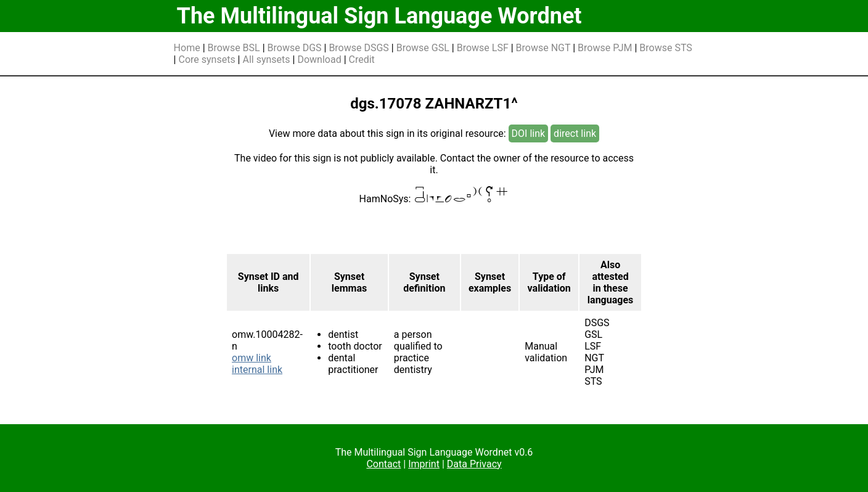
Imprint (424, 464)
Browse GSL (423, 48)
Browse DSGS (359, 48)
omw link (252, 358)
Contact (383, 464)
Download (319, 59)
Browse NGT (543, 48)
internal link (257, 370)
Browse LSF (483, 48)
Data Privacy (474, 464)
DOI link (529, 133)
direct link (575, 133)
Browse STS (666, 48)
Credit (362, 59)
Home (187, 48)
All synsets (266, 59)
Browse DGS (295, 48)
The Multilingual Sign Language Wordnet (379, 16)
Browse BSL (234, 48)
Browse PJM (605, 48)
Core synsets (207, 59)
